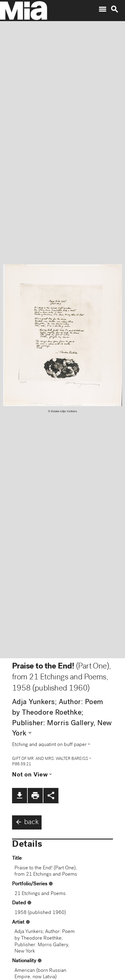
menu (102, 9)
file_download (20, 795)
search (114, 9)
